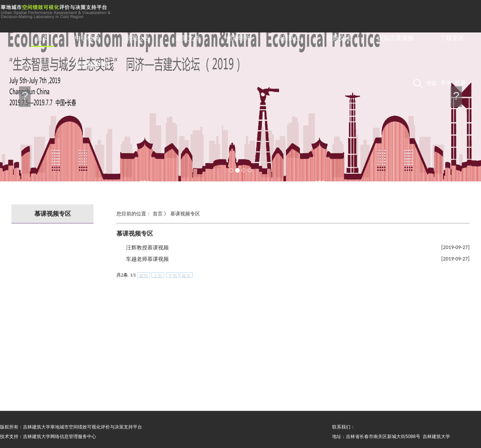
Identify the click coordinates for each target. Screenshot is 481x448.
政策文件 (188, 38)
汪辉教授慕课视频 (147, 247)
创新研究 (238, 38)
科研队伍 (289, 38)
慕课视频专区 (93, 65)
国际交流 (339, 38)
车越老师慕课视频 (147, 259)
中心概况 (87, 38)
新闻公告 (137, 38)
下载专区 (452, 38)
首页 (43, 38)
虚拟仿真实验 (395, 38)
